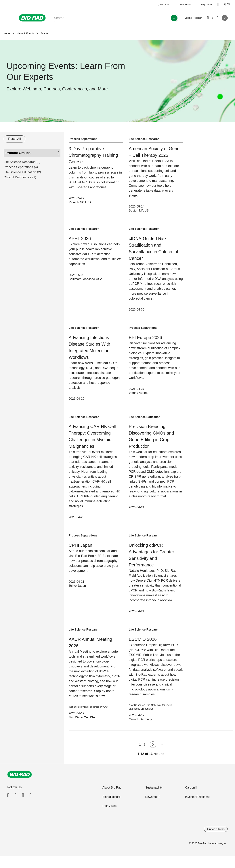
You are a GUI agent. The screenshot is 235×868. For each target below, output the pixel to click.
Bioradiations (111, 801)
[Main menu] (8, 18)
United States (216, 833)
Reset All (15, 139)
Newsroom (152, 801)
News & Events (25, 33)
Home (7, 33)
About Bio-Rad (112, 791)
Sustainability (154, 791)
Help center (110, 810)
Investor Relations (197, 801)
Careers (190, 791)
